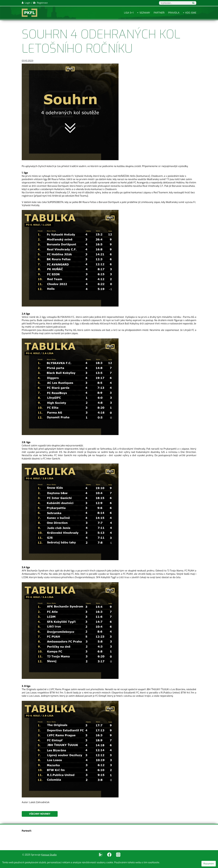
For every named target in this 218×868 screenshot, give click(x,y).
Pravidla (174, 13)
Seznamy (145, 13)
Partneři (159, 13)
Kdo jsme (191, 13)
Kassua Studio (49, 855)
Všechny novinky (40, 814)
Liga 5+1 (129, 13)
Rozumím (209, 864)
